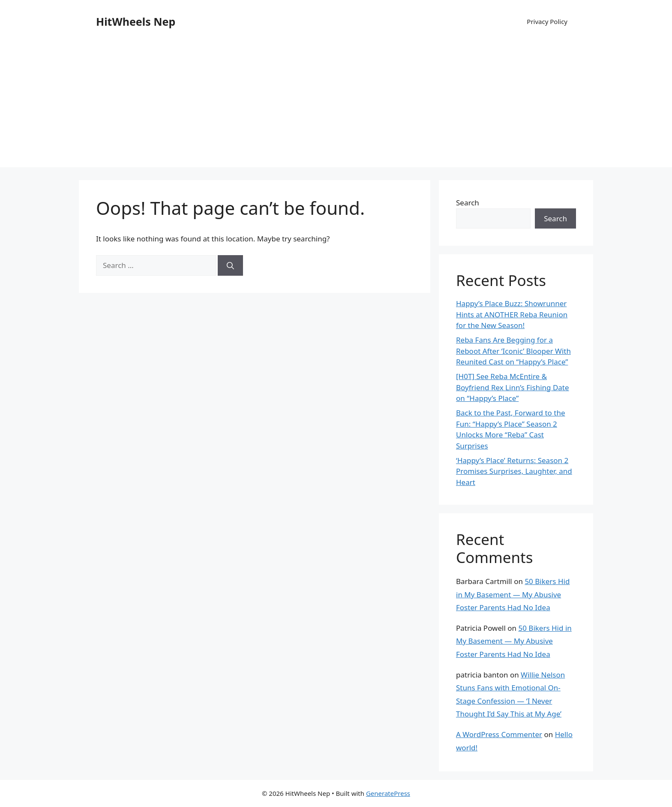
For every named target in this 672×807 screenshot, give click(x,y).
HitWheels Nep (136, 21)
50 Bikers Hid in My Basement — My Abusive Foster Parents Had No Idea (513, 594)
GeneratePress (388, 793)
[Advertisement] (336, 107)
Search (468, 203)
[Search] (230, 265)
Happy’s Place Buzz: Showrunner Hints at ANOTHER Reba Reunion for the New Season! (512, 314)
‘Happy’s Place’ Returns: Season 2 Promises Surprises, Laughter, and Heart (514, 471)
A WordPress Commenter (499, 734)
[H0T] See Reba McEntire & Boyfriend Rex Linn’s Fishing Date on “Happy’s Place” (513, 387)
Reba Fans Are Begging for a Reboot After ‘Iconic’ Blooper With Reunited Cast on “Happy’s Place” (513, 351)
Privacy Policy (547, 21)
